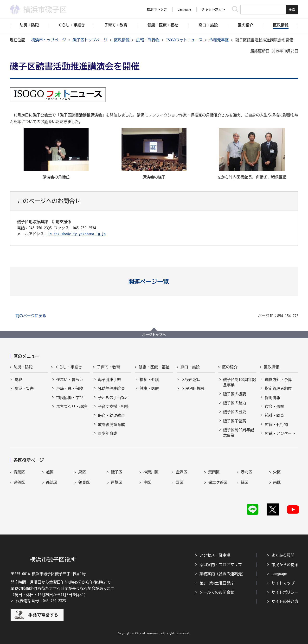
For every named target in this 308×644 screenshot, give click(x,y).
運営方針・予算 (278, 380)
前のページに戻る (31, 316)
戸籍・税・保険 (70, 388)
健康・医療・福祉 (154, 367)
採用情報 (272, 398)
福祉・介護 (149, 380)
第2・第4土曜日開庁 (217, 583)
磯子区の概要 (235, 394)
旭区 (50, 472)
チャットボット (213, 9)
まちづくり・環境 (71, 406)
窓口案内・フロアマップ (221, 565)
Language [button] (184, 9)
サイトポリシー (285, 592)
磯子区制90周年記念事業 (238, 432)
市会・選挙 (274, 406)
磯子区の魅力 (235, 403)
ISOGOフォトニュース (184, 40)
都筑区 (52, 482)
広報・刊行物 (148, 40)
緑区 (244, 482)
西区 (180, 482)
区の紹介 (230, 367)
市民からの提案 (285, 565)
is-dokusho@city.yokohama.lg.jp (77, 234)
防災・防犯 (23, 367)
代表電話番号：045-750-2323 (41, 601)
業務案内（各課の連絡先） (223, 574)
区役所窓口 (191, 380)
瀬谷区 (19, 482)
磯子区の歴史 (235, 412)
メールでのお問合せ (217, 592)
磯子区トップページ (90, 40)
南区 (277, 482)
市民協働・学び (70, 398)
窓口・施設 (190, 367)
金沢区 (181, 472)
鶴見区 (84, 482)
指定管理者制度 (278, 388)
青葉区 (19, 472)
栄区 (277, 472)
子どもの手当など (113, 398)
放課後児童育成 (111, 425)
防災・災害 (24, 388)
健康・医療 (149, 388)
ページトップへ (154, 335)
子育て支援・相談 (113, 406)
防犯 (18, 380)
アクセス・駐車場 (215, 555)
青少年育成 (108, 433)
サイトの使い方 (285, 601)
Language (279, 574)
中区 (147, 482)
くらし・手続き (69, 367)
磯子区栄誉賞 (235, 421)
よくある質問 (283, 555)
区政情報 (122, 40)
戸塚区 (117, 482)
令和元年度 (219, 40)
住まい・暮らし (70, 380)
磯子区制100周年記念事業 (239, 382)
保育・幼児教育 (111, 415)
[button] (154, 282)
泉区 (82, 472)
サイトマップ (283, 583)
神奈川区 (151, 472)
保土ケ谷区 (218, 482)
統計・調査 (274, 415)
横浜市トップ (157, 9)
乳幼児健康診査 (111, 388)
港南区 (214, 472)
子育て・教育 (109, 367)
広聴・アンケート (280, 433)
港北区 (246, 472)
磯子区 (117, 472)
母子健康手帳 (109, 380)
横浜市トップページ (49, 40)
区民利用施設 (193, 388)
